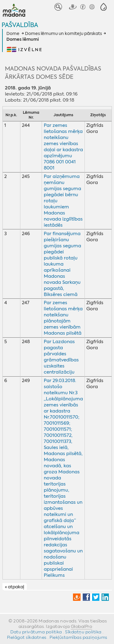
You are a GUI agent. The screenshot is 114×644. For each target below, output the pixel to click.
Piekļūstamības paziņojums (78, 637)
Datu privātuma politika (36, 632)
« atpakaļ (14, 587)
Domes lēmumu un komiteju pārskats (63, 33)
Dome (13, 33)
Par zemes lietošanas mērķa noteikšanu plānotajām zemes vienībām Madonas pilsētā (63, 318)
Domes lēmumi (23, 40)
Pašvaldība (20, 25)
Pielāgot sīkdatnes (27, 637)
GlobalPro (82, 626)
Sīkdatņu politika (83, 632)
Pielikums (54, 575)
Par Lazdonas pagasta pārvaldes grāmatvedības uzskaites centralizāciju (61, 357)
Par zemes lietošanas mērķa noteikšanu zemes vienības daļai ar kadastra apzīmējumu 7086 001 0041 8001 (63, 147)
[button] (104, 7)
